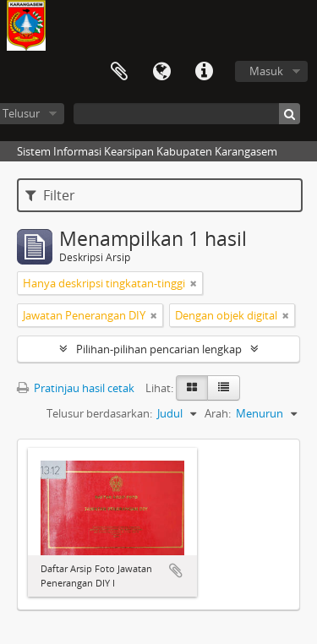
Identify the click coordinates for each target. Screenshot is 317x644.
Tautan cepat (204, 72)
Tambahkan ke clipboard (176, 570)
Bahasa (161, 72)
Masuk (266, 71)
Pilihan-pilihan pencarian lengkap (159, 349)
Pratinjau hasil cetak (76, 388)
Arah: (218, 413)
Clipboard (119, 72)
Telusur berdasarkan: (99, 413)
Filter (50, 195)
